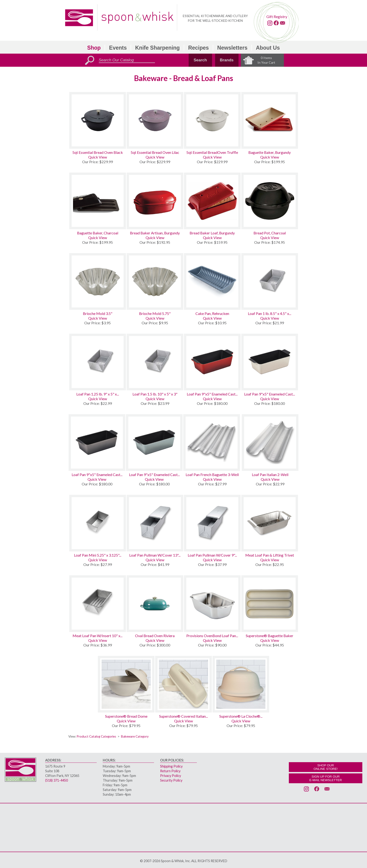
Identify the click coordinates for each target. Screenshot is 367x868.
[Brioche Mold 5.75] (155, 281)
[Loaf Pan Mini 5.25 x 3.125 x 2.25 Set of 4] (98, 523)
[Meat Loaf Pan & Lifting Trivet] (270, 523)
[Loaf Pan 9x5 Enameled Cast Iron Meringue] (270, 362)
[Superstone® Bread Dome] (126, 684)
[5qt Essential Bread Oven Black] (98, 120)
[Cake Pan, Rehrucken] (212, 281)
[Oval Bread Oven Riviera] (155, 604)
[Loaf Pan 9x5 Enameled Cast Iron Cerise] (212, 362)
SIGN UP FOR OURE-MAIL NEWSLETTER (326, 778)
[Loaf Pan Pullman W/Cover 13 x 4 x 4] (155, 523)
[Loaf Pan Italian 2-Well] (270, 443)
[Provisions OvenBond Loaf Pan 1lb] (212, 604)
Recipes (198, 48)
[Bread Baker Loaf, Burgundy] (212, 201)
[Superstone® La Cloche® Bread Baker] (241, 684)
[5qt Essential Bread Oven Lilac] (155, 120)
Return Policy (170, 771)
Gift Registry (277, 17)
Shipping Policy (171, 766)
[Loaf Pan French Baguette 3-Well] (212, 443)
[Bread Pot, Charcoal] (270, 201)
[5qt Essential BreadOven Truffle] (212, 120)
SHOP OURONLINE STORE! (326, 767)
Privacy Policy (171, 776)
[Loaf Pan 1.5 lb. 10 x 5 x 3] (155, 362)
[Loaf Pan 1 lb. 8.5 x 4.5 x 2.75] (270, 281)
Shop (94, 48)
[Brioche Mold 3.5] (98, 281)
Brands (227, 60)
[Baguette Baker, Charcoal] (98, 201)
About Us (268, 48)
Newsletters (232, 48)
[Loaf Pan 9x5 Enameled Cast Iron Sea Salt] (154, 443)
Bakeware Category (135, 736)
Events (118, 48)
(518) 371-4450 (57, 780)
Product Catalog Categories (96, 736)
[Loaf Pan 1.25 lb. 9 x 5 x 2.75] (98, 362)
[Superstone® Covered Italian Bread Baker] (183, 684)
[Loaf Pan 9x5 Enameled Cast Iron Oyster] (97, 443)
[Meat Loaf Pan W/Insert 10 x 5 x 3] (98, 604)
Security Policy (171, 780)
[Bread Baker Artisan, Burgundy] (155, 201)
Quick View (98, 157)
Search (200, 60)
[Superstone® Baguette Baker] (270, 604)
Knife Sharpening (157, 48)
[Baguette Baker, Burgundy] (270, 120)
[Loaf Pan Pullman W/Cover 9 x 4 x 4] (212, 523)
